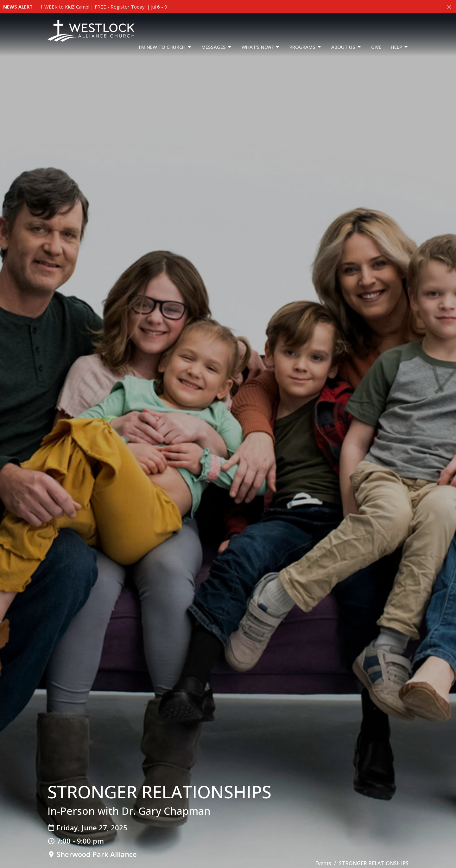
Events (323, 863)
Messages (217, 47)
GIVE (376, 47)
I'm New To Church (165, 47)
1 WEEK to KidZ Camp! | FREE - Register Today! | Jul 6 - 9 (104, 7)
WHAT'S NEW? (261, 47)
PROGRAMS (306, 47)
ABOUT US (346, 47)
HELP (400, 47)
